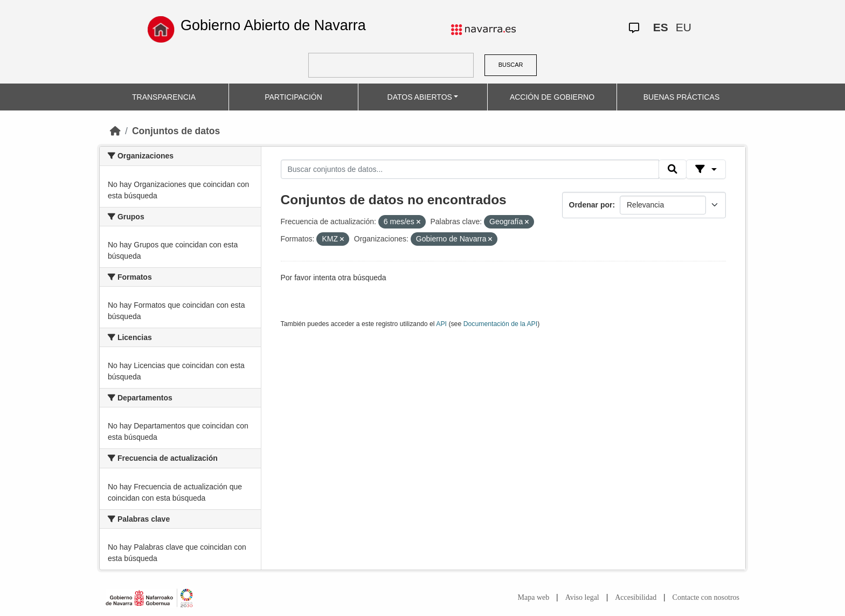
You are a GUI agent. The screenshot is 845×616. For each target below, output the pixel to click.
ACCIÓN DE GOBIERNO (552, 97)
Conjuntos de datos (176, 131)
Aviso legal (582, 597)
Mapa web (534, 597)
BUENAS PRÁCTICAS (682, 97)
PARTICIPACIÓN (293, 97)
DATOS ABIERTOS (420, 97)
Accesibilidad (636, 597)
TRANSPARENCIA (164, 97)
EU (684, 27)
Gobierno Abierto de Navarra (273, 25)
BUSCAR (511, 65)
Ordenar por (591, 205)
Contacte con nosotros (706, 597)
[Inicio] (115, 131)
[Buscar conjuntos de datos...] (470, 169)
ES (661, 27)
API (441, 324)
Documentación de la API (501, 324)
